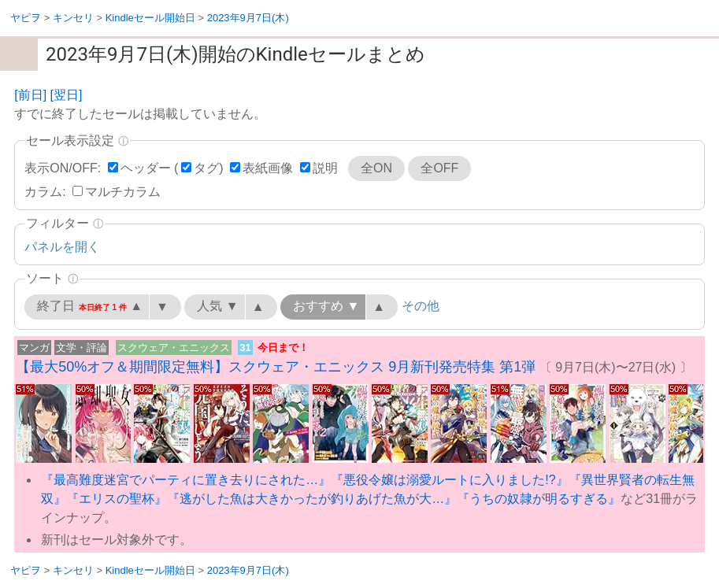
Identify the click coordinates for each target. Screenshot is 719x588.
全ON (376, 168)
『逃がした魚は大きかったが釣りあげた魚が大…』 (312, 499)
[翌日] (67, 95)
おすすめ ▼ (326, 306)
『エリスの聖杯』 (117, 499)
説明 (325, 168)
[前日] (30, 95)
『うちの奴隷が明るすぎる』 (539, 499)
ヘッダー (146, 168)
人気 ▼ (217, 306)
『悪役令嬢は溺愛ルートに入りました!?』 (449, 480)
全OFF (439, 168)
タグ (206, 168)
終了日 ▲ (90, 306)
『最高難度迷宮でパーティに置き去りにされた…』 (186, 480)
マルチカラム (123, 192)
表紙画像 (268, 168)
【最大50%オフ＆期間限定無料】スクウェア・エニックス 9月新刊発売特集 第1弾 (276, 367)
